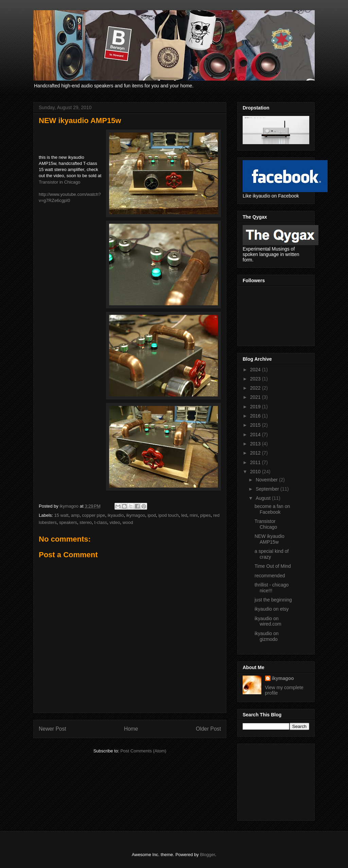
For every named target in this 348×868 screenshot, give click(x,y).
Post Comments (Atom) (143, 751)
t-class (101, 522)
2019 (256, 407)
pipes (205, 515)
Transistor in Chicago (59, 182)
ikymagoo (136, 515)
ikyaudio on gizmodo (267, 636)
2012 (256, 453)
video (115, 522)
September (268, 489)
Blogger (207, 855)
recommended (270, 576)
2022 (256, 388)
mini (194, 515)
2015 (256, 425)
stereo (86, 522)
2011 (256, 462)
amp (75, 515)
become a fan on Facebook (272, 509)
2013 (256, 444)
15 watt (62, 515)
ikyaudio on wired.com (268, 621)
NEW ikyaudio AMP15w (269, 539)
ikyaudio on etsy (272, 609)
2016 (256, 416)
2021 (256, 397)
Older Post (208, 729)
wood (128, 522)
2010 (256, 472)
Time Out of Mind (273, 566)
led (184, 515)
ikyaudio (116, 515)
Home (131, 729)
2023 (256, 379)
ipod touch (169, 515)
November (267, 480)
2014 (256, 435)
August (264, 498)
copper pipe (93, 515)
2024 (256, 370)
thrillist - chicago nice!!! (272, 588)
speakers (68, 522)
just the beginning (273, 600)
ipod (152, 515)
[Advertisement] (277, 780)
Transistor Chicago (266, 524)
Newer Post (53, 729)
